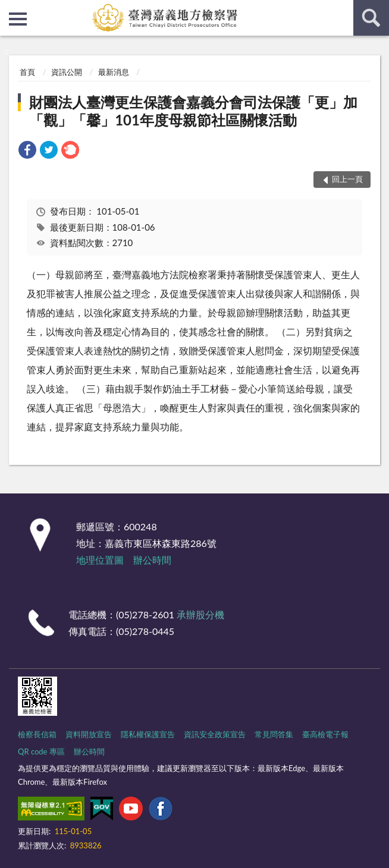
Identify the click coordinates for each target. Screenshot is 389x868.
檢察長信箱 (37, 734)
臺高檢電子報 (325, 734)
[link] (27, 151)
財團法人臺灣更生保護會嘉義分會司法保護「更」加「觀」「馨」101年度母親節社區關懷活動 (193, 111)
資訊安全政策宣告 (215, 734)
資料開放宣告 (89, 734)
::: (10, 9)
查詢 (371, 18)
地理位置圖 (100, 560)
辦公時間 (152, 560)
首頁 (27, 72)
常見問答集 (274, 734)
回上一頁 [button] (347, 179)
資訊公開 (67, 72)
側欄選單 (18, 19)
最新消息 (114, 72)
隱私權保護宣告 (148, 734)
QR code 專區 (41, 751)
